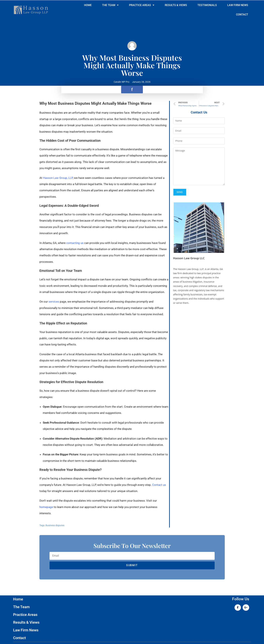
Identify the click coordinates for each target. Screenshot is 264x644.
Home (88, 5)
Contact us (159, 485)
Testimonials (207, 5)
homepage (46, 507)
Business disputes (55, 525)
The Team (110, 5)
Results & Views (176, 5)
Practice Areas (142, 5)
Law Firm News (238, 5)
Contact (242, 15)
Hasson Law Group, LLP (58, 178)
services (53, 302)
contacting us (75, 243)
